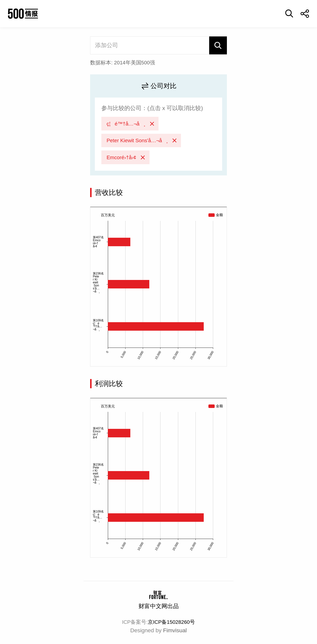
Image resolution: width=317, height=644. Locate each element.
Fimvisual (175, 630)
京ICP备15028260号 (171, 622)
